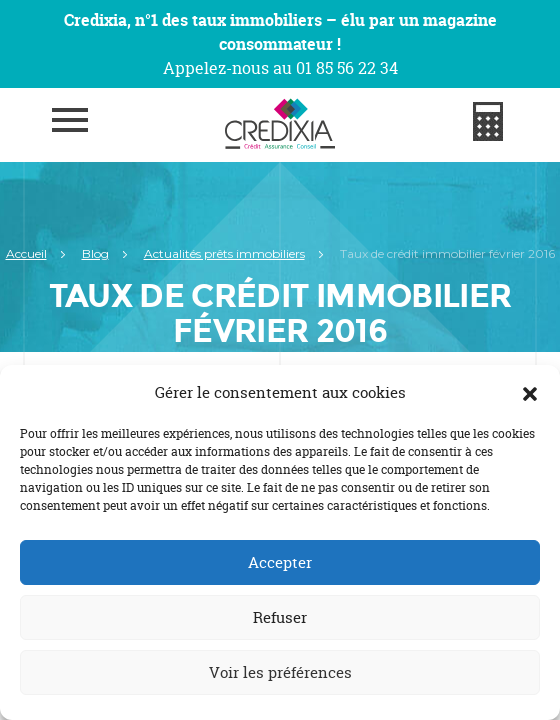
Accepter (280, 562)
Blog (95, 253)
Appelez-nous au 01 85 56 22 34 (280, 68)
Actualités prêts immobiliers (224, 253)
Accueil (26, 253)
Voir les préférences (280, 672)
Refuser (280, 617)
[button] (530, 393)
